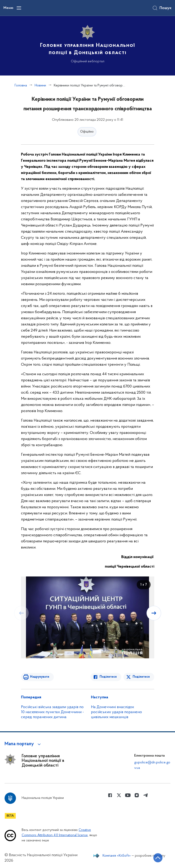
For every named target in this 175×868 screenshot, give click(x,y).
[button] (23, 744)
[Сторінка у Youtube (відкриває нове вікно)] (128, 795)
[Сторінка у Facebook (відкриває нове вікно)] (110, 795)
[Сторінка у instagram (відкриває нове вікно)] (137, 795)
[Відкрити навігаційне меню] (19, 8)
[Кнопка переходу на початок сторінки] (158, 858)
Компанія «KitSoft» (117, 856)
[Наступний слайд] (154, 613)
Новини (40, 86)
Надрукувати (40, 677)
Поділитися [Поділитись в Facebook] (108, 677)
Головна (21, 86)
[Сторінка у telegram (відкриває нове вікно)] (146, 795)
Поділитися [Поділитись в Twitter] (141, 677)
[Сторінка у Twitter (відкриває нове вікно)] (119, 795)
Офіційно (87, 132)
